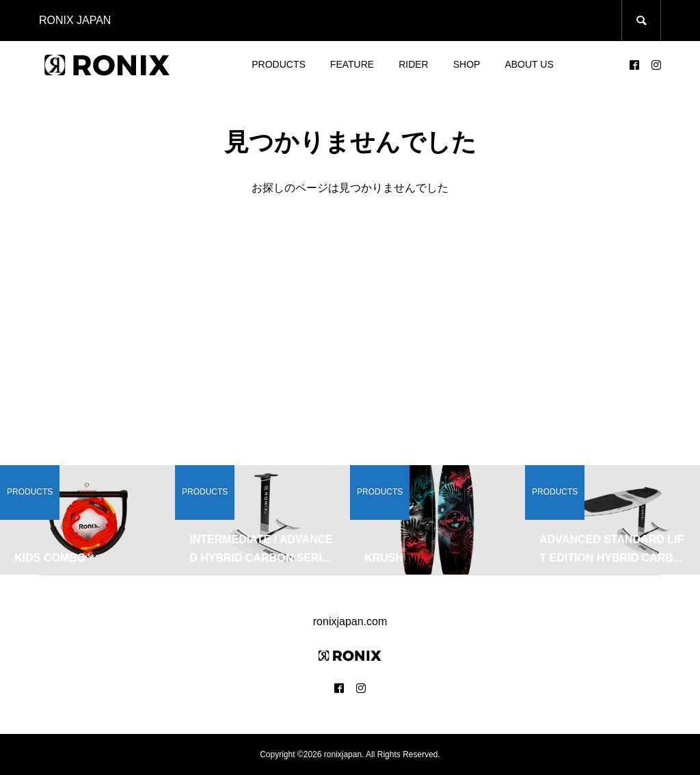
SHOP (467, 64)
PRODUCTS (279, 64)
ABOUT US (529, 64)
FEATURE (352, 64)
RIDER (414, 64)
